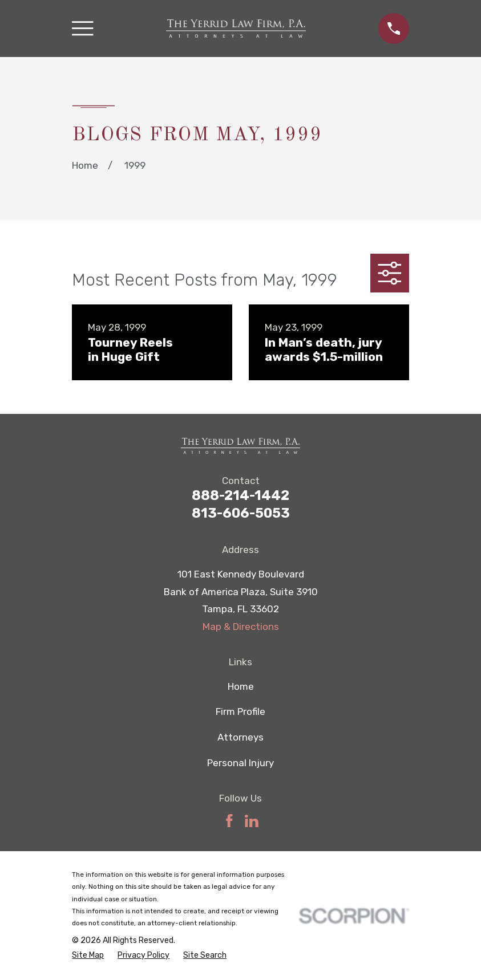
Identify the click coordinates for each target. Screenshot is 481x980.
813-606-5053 (241, 513)
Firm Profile (241, 711)
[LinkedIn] (252, 821)
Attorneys (241, 737)
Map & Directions (241, 627)
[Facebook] (229, 821)
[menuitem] (88, 955)
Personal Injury (241, 763)
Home (241, 686)
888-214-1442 (241, 495)
